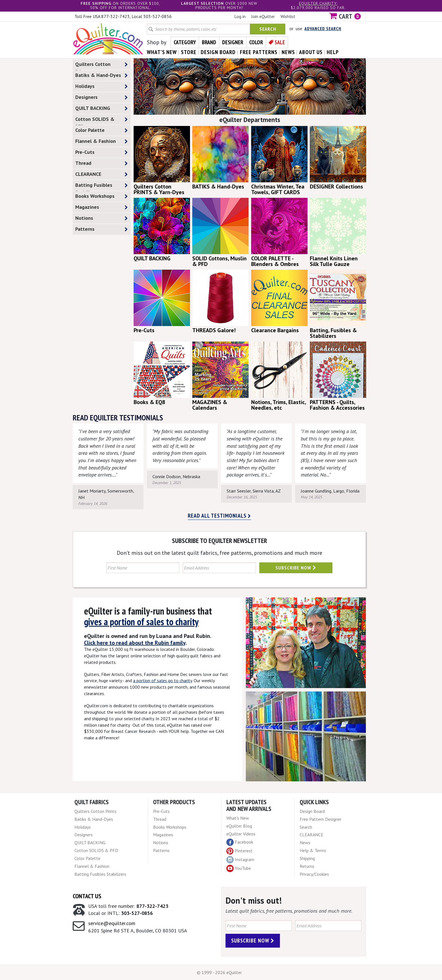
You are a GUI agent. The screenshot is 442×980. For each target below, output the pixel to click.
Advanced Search (323, 28)
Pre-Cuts (101, 152)
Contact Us (87, 896)
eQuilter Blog (239, 826)
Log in (240, 16)
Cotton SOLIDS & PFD (101, 120)
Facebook (240, 842)
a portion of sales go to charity (163, 680)
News (305, 842)
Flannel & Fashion (101, 141)
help (333, 52)
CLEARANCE (101, 174)
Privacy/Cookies (314, 874)
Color (256, 42)
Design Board (312, 811)
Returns (307, 866)
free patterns (259, 52)
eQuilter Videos (241, 834)
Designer (233, 42)
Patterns (101, 229)
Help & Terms (313, 850)
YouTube (239, 868)
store (189, 52)
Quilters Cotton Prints (101, 65)
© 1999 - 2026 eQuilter (219, 972)
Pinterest (239, 851)
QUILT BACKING (101, 108)
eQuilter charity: (318, 3)
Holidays (101, 86)
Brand (209, 42)
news (288, 52)
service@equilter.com (112, 923)
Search (268, 29)
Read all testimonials (219, 516)
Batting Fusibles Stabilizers (101, 186)
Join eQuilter (263, 16)
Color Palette (101, 130)
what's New (162, 52)
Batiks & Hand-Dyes (101, 75)
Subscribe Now (296, 568)
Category (185, 42)
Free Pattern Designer (321, 819)
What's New (238, 818)
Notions (101, 218)
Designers (101, 97)
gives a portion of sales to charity (141, 622)
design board (218, 52)
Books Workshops (101, 196)
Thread (101, 163)
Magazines (101, 207)
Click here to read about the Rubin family (135, 643)
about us (311, 52)
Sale (280, 42)
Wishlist (288, 16)
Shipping (307, 858)
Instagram (240, 860)
